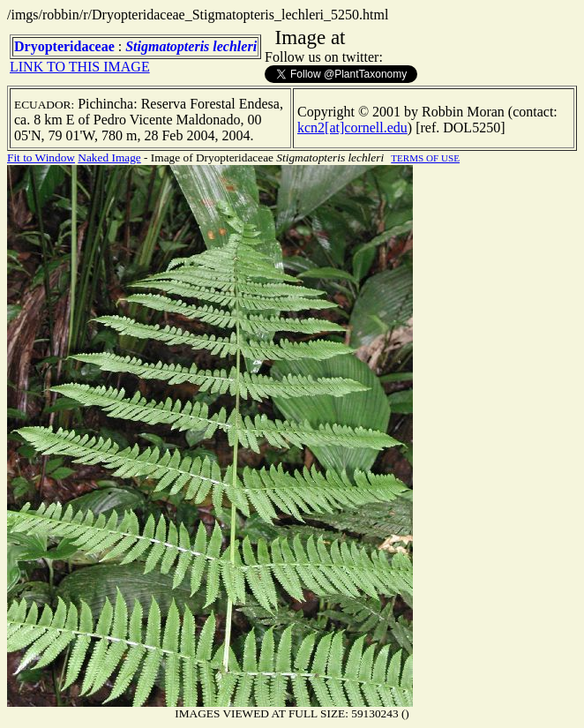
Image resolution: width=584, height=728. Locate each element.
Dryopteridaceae (64, 46)
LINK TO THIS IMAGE (80, 67)
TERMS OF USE (425, 158)
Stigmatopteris (167, 46)
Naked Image (109, 158)
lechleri (235, 46)
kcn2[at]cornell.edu (352, 128)
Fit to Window (41, 158)
